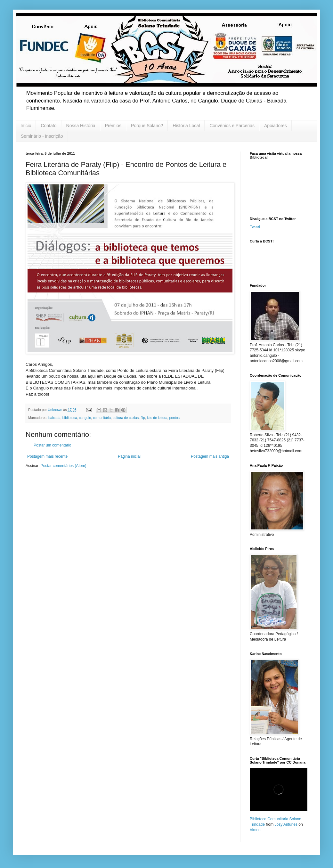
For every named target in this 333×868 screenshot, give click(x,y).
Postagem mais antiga (210, 456)
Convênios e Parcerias (232, 126)
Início (26, 126)
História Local (186, 126)
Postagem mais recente (47, 456)
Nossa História (81, 126)
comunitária (102, 418)
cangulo (85, 418)
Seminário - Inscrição (42, 136)
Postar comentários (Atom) (64, 466)
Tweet (255, 227)
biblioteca (70, 418)
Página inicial (129, 456)
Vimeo (255, 830)
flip (143, 418)
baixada (54, 418)
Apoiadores (276, 126)
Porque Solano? (147, 126)
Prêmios (113, 126)
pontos (175, 418)
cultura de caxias (126, 418)
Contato (49, 126)
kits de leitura (157, 418)
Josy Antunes (286, 824)
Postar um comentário (52, 445)
